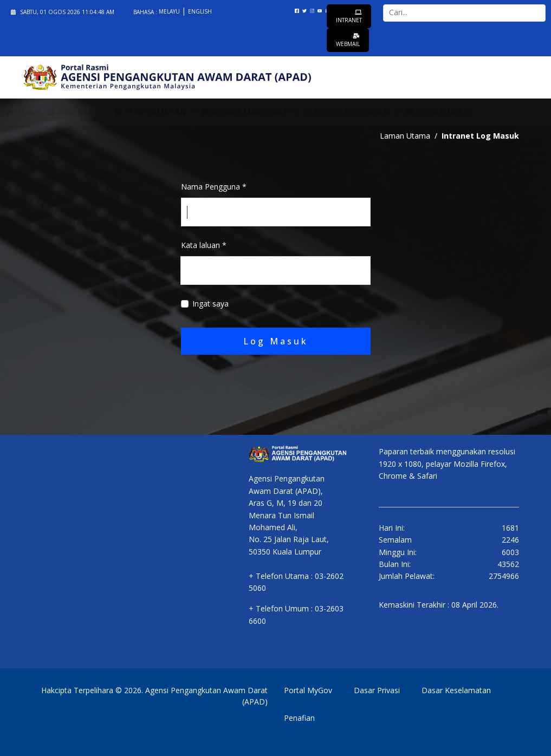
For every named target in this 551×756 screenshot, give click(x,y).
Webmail (348, 40)
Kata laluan (204, 245)
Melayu (170, 11)
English (200, 11)
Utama (24, 112)
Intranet (349, 17)
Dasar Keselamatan (456, 690)
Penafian (299, 718)
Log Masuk (276, 341)
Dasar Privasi (377, 690)
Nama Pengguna (214, 187)
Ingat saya (210, 304)
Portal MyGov (308, 690)
